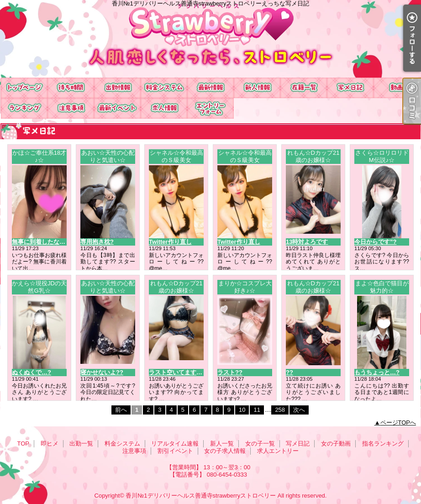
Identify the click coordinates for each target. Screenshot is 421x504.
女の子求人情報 (164, 108)
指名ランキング (24, 108)
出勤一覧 (117, 88)
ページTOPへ (398, 423)
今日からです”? (375, 242)
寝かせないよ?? (102, 372)
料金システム (164, 88)
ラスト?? (230, 372)
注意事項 (71, 108)
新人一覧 (257, 88)
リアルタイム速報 (210, 88)
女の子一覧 (304, 88)
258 (280, 410)
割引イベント (117, 108)
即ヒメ (71, 88)
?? (289, 372)
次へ (299, 410)
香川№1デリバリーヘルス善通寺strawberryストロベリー (201, 496)
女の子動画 (397, 88)
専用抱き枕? (97, 242)
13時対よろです (307, 242)
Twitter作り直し (170, 242)
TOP (24, 88)
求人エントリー (210, 108)
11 (257, 410)
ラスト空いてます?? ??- (182, 372)
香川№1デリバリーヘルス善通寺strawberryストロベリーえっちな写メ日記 (210, 39)
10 (242, 410)
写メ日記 (350, 88)
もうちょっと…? (377, 372)
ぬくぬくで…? (32, 372)
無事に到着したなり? (40, 242)
